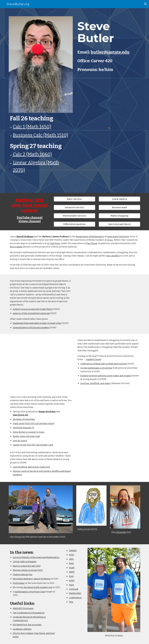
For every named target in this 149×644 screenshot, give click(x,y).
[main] (41, 146)
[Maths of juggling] (119, 216)
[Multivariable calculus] (74, 216)
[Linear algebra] (119, 199)
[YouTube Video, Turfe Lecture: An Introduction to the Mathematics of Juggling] (41, 359)
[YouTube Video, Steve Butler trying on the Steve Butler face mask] (108, 415)
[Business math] (119, 207)
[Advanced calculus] (74, 207)
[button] (146, 4)
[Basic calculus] (74, 199)
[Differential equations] (74, 224)
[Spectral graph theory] (119, 224)
